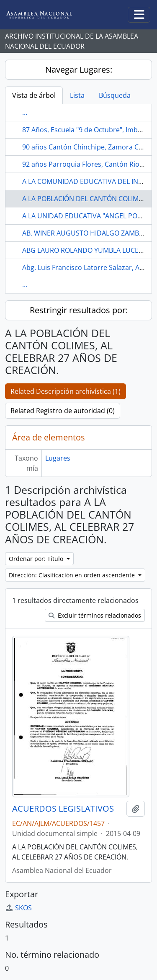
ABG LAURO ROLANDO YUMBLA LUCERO (85, 250)
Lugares (58, 458)
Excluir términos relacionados (95, 615)
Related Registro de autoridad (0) (63, 411)
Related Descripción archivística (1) (66, 391)
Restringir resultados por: (79, 310)
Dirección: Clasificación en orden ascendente (73, 575)
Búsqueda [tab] (115, 95)
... (25, 113)
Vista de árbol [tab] (34, 95)
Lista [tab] (77, 95)
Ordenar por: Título (37, 559)
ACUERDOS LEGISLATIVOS (63, 809)
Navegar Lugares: (79, 69)
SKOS (18, 908)
